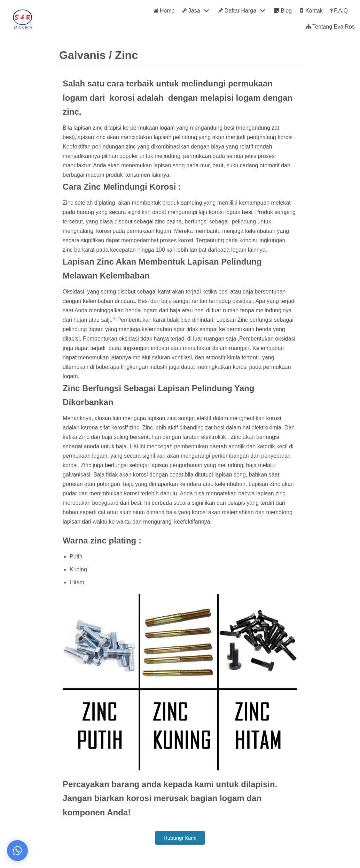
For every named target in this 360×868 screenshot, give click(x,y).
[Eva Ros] (22, 19)
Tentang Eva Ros (330, 27)
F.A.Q (339, 11)
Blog (283, 11)
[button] (180, 838)
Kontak (311, 11)
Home (164, 11)
